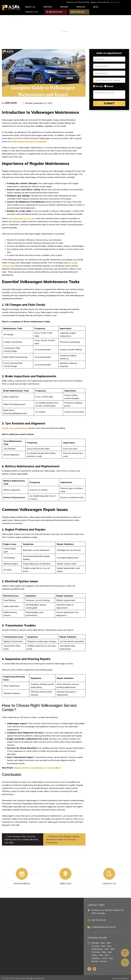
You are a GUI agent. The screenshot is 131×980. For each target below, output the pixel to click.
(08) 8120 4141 (99, 918)
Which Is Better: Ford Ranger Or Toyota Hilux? (37, 766)
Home (4, 17)
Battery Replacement (14, 496)
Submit (109, 102)
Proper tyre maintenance (15, 426)
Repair (110, 85)
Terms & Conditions (120, 977)
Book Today (124, 2)
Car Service (16, 17)
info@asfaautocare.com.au (103, 925)
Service (99, 85)
